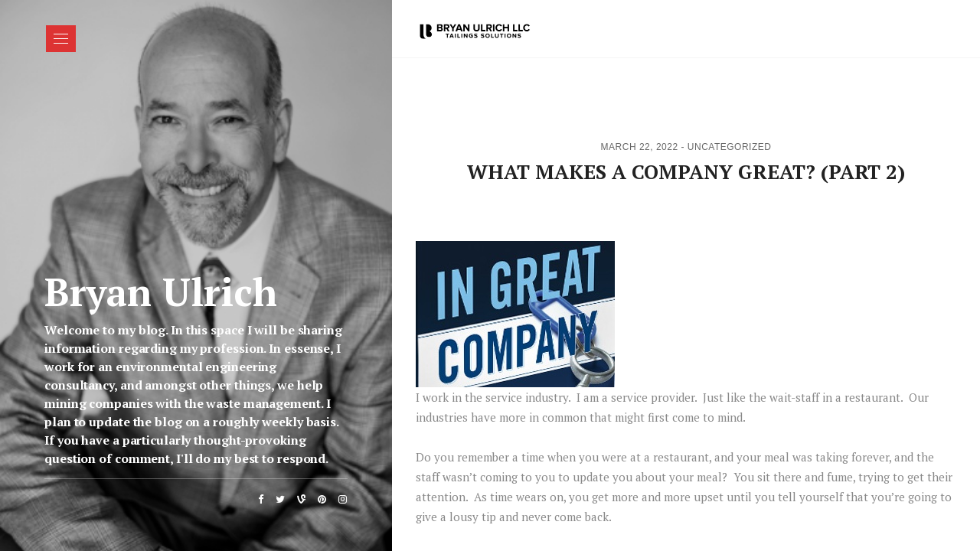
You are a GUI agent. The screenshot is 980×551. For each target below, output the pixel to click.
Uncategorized (730, 147)
